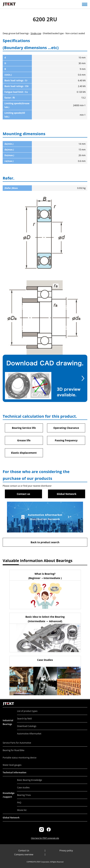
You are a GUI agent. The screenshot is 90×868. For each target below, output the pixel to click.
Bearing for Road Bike (14, 750)
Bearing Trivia (24, 795)
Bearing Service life (24, 428)
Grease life (24, 440)
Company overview (24, 854)
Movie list (22, 810)
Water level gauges (12, 765)
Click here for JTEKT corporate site (45, 838)
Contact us (23, 494)
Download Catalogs (27, 726)
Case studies (23, 788)
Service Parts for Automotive (17, 743)
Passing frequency (66, 440)
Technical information (14, 772)
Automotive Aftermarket (29, 734)
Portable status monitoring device (20, 758)
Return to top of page (83, 700)
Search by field (24, 719)
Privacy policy (66, 851)
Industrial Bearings (8, 722)
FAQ (19, 803)
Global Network (67, 494)
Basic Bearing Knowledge (30, 780)
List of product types (27, 711)
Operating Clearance (66, 428)
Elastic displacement (24, 453)
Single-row (36, 33)
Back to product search (45, 542)
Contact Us (24, 851)
